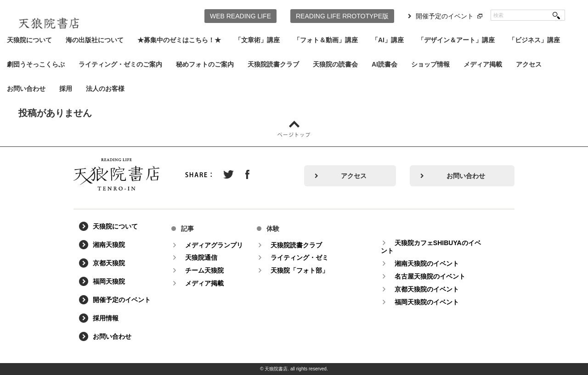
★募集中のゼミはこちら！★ (179, 40)
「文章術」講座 (257, 40)
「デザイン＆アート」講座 (456, 40)
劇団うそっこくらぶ (36, 64)
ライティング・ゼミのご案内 (120, 64)
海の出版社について (95, 40)
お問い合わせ (26, 89)
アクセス (529, 64)
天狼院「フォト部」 (300, 270)
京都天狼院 (109, 263)
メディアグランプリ (214, 245)
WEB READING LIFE (240, 16)
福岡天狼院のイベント (427, 302)
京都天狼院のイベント (427, 289)
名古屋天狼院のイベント (430, 276)
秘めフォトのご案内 (205, 64)
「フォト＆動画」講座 (326, 40)
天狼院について (29, 40)
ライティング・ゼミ (300, 257)
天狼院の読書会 (335, 64)
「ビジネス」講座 (534, 40)
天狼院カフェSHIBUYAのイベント (431, 247)
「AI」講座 (388, 40)
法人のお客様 (105, 89)
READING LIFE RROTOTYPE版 (342, 16)
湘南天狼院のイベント (427, 263)
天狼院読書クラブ (273, 64)
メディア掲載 (483, 64)
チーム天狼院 (204, 270)
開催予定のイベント (445, 16)
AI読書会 (384, 64)
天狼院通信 (201, 257)
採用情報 (106, 319)
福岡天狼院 (109, 282)
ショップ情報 (430, 64)
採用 (66, 89)
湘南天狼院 (109, 245)
